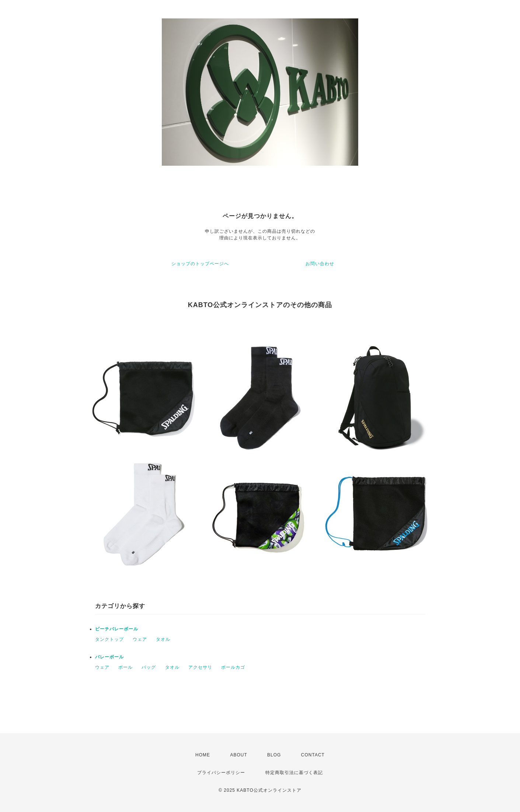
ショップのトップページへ (200, 264)
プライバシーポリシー (221, 773)
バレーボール (109, 657)
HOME (203, 755)
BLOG (274, 755)
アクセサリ (200, 667)
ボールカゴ (233, 667)
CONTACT (313, 755)
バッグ (149, 667)
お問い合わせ (320, 264)
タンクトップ (109, 639)
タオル (163, 639)
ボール (125, 667)
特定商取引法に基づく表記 (294, 773)
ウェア (140, 639)
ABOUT (238, 755)
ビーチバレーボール (117, 629)
